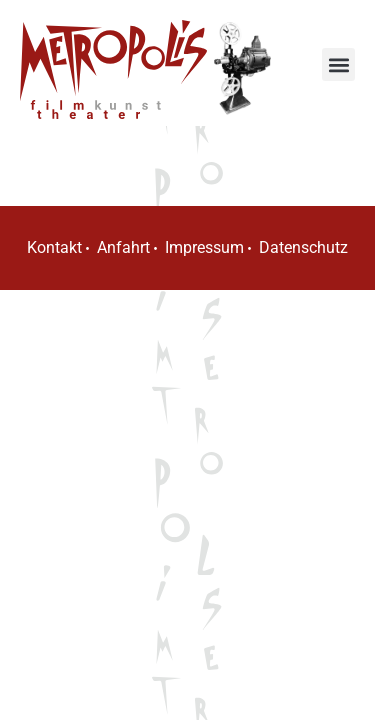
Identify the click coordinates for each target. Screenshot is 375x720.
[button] (338, 64)
